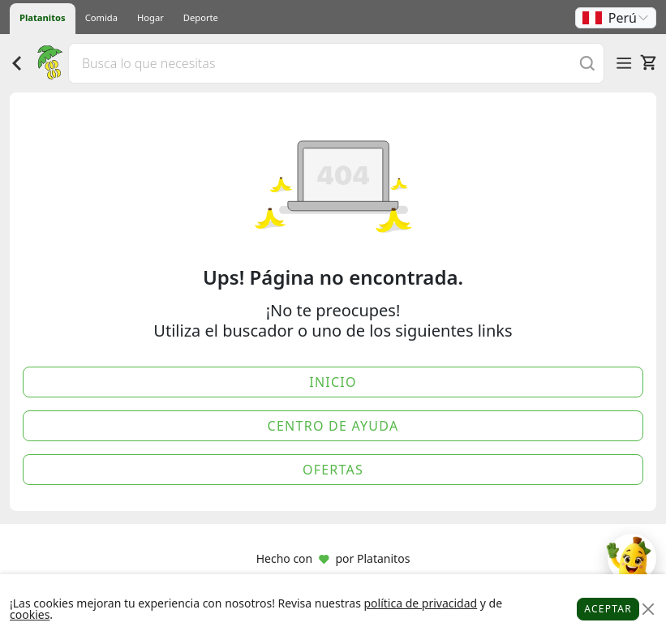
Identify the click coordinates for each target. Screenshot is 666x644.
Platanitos (43, 17)
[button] (616, 18)
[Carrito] (648, 62)
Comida (101, 17)
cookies (30, 614)
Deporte (201, 17)
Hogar (150, 17)
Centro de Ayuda (333, 426)
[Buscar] (587, 63)
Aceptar (608, 609)
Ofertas (333, 470)
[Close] (648, 610)
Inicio (333, 382)
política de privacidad (420, 603)
